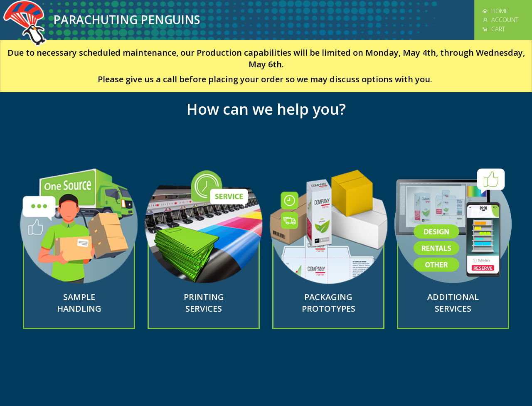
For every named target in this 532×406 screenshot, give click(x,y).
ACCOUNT (500, 20)
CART (494, 29)
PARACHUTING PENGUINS (127, 20)
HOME (495, 11)
